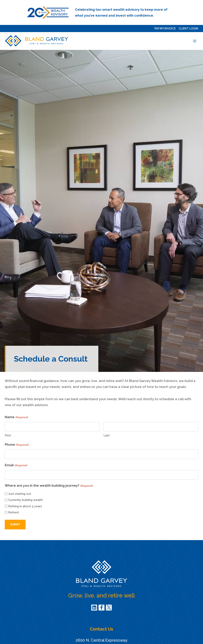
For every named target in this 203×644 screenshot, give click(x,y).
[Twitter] (109, 608)
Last (107, 435)
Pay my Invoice (165, 28)
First (8, 435)
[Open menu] (195, 41)
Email (16, 465)
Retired (13, 512)
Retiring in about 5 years (25, 506)
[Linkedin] (94, 608)
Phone (17, 445)
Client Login (188, 28)
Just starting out (20, 494)
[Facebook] (101, 608)
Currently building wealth (25, 500)
